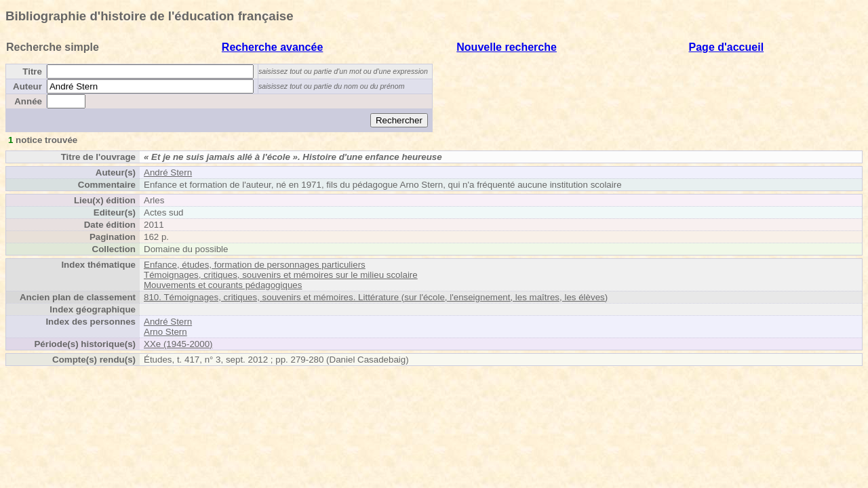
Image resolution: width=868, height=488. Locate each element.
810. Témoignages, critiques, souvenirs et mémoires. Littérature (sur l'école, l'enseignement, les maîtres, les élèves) (376, 297)
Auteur (27, 86)
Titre (32, 72)
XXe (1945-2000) (178, 344)
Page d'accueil (727, 47)
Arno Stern (165, 332)
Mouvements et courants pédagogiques (223, 285)
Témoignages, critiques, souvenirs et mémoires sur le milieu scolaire (281, 275)
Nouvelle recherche (507, 47)
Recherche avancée (272, 47)
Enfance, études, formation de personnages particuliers (255, 265)
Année (28, 101)
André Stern (168, 172)
